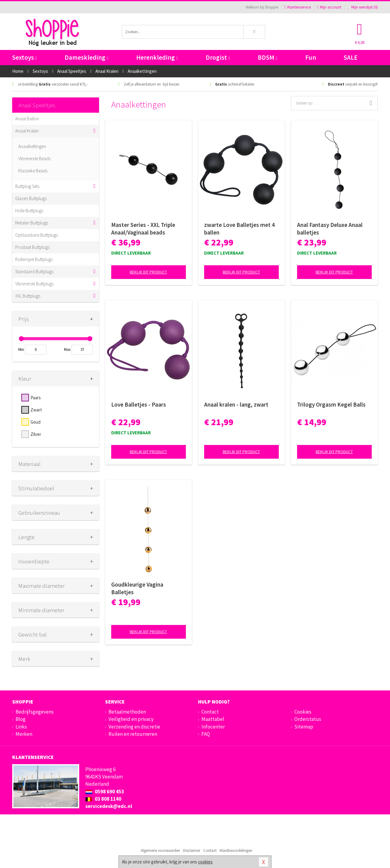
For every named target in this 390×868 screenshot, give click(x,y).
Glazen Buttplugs (31, 198)
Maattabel (213, 719)
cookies (205, 862)
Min (21, 349)
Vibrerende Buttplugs (34, 284)
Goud (35, 422)
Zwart (36, 410)
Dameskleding (86, 57)
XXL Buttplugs (28, 296)
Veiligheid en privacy (131, 719)
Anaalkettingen (32, 146)
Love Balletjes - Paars (139, 404)
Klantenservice (298, 7)
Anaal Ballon (27, 119)
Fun (311, 57)
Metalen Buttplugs (32, 223)
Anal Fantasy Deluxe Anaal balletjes (330, 229)
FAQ (206, 734)
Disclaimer (192, 850)
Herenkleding (157, 57)
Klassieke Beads (33, 171)
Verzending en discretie (134, 727)
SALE (351, 57)
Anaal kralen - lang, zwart (236, 404)
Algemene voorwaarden (160, 850)
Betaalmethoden (127, 712)
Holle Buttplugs (29, 211)
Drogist (218, 57)
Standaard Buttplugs (34, 272)
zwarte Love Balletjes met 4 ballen (239, 229)
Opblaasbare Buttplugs (37, 235)
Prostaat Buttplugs (32, 247)
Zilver (36, 434)
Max (67, 349)
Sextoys (24, 57)
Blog (21, 719)
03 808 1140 (103, 799)
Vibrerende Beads (34, 159)
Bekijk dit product (148, 272)
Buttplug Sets (27, 186)
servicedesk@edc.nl (109, 806)
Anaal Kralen (27, 131)
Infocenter (213, 727)
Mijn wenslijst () (363, 7)
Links (21, 727)
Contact (210, 712)
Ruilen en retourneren (133, 734)
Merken (24, 734)
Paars (36, 398)
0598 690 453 (105, 792)
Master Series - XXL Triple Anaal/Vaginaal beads (143, 229)
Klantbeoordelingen (236, 850)
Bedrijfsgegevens (35, 712)
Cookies (303, 712)
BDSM (267, 57)
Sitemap (304, 727)
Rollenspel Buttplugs (34, 259)
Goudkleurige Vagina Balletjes (137, 588)
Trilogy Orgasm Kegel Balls (331, 404)
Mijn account (329, 7)
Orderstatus (308, 719)
